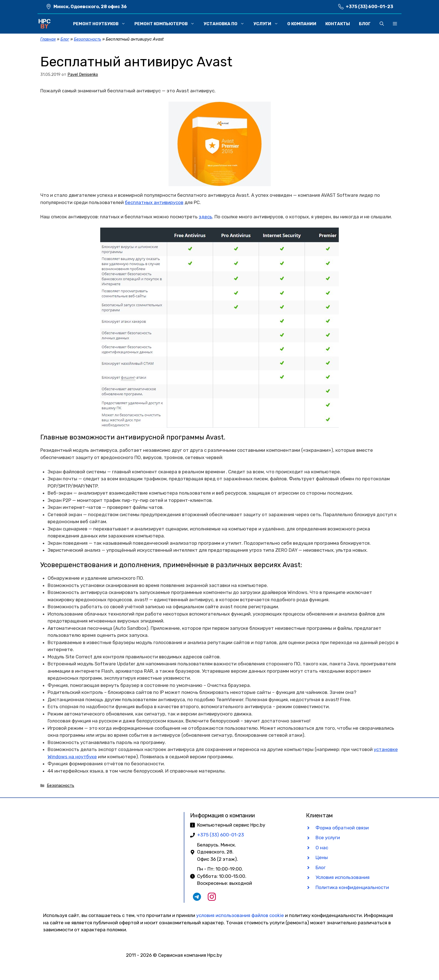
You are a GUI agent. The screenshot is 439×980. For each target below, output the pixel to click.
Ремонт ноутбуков (101, 24)
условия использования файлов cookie (240, 915)
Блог (365, 24)
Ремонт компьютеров (167, 24)
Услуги (268, 24)
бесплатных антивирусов (154, 202)
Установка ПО (226, 24)
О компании (302, 24)
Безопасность (87, 39)
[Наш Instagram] (212, 899)
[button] (382, 24)
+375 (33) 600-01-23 (369, 7)
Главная (48, 39)
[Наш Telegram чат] (197, 899)
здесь (206, 217)
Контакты (338, 24)
